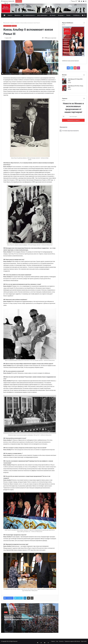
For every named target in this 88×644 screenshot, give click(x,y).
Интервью (17, 23)
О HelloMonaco (76, 15)
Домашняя (6, 23)
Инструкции (61, 15)
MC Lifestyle (52, 15)
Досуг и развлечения (42, 15)
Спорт (6, 612)
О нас (57, 641)
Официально (17, 15)
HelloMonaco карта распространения (70, 61)
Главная (53, 641)
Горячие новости (7, 26)
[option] (30, 618)
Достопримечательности (29, 15)
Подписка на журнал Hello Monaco (72, 641)
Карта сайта (84, 641)
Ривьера (68, 15)
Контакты (61, 641)
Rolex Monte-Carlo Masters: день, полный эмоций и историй (18, 618)
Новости (10, 15)
